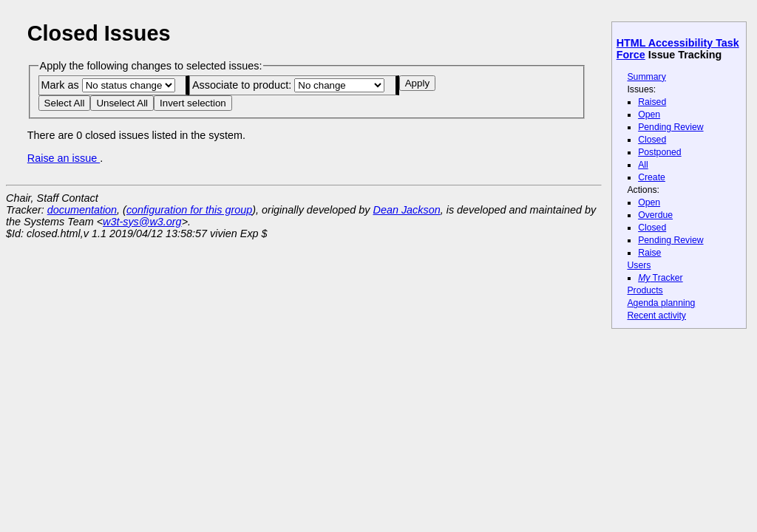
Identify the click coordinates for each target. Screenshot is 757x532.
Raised (652, 102)
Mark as (108, 85)
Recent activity (656, 316)
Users (639, 265)
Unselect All (122, 103)
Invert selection (193, 103)
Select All (65, 103)
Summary (646, 77)
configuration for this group (189, 210)
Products (645, 290)
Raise (649, 253)
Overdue (655, 215)
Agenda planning (661, 303)
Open (649, 115)
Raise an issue (64, 158)
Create (652, 177)
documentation (82, 210)
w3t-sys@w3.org (142, 222)
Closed (652, 140)
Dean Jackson (407, 210)
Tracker (661, 278)
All (643, 165)
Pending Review (671, 127)
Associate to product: (288, 85)
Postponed (660, 152)
